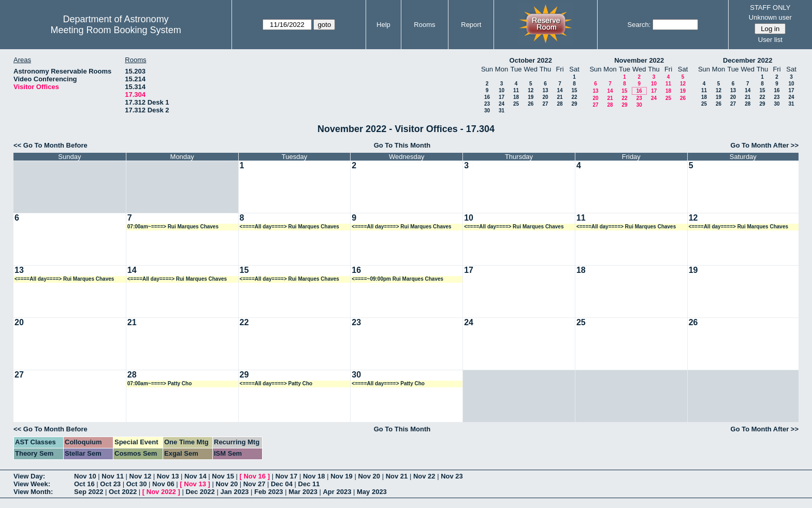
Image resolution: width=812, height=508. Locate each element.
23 (487, 104)
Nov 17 (287, 476)
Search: (639, 25)
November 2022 (639, 60)
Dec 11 (309, 484)
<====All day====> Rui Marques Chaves (289, 227)
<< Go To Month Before (50, 145)
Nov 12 (141, 476)
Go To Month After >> (765, 145)
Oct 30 (137, 484)
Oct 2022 (123, 492)
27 (545, 104)
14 (560, 90)
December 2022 (748, 60)
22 (574, 97)
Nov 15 (223, 476)
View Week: (32, 484)
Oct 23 (110, 484)
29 (574, 104)
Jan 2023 (234, 492)
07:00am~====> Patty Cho (160, 383)
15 (574, 90)
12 (531, 90)
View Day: (29, 476)
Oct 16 (84, 484)
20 (545, 97)
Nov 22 (424, 476)
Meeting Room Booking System (116, 30)
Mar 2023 (303, 492)
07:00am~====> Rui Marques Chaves (173, 227)
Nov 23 (452, 476)
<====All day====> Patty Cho (276, 383)
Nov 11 (113, 476)
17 (502, 97)
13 (545, 90)
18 (516, 97)
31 (502, 111)
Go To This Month (402, 145)
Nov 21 (397, 476)
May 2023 (372, 492)
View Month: (33, 492)
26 (531, 104)
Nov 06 (163, 484)
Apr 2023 (337, 492)
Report (471, 25)
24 (502, 104)
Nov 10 (85, 476)
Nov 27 (255, 484)
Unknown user (770, 17)
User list (770, 40)
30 (487, 111)
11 (516, 90)
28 (560, 104)
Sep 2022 (89, 492)
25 (516, 104)
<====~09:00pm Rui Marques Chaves (397, 279)
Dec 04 (282, 484)
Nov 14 (195, 476)
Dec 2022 (200, 492)
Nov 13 (168, 476)
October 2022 (531, 60)
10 (502, 90)
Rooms (424, 25)
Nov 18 (314, 476)
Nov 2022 (161, 492)
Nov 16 (255, 476)
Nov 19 (342, 476)
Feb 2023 (269, 492)
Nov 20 (369, 476)
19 (531, 97)
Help (383, 25)
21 (560, 97)
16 (487, 97)
